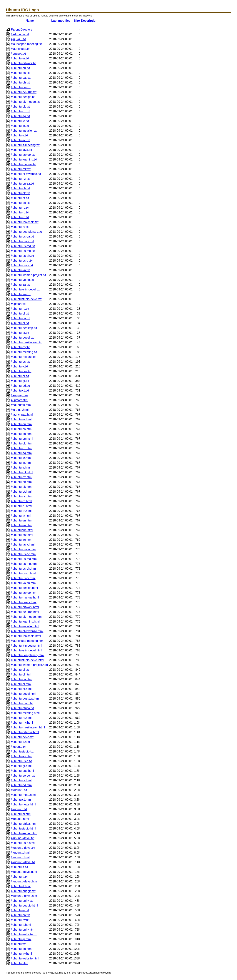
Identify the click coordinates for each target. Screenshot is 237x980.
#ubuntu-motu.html (23, 795)
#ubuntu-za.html (22, 525)
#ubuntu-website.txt (24, 934)
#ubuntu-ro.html (21, 501)
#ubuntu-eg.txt (20, 116)
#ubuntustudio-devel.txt (26, 299)
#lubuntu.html (20, 819)
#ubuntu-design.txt (23, 97)
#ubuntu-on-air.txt (22, 184)
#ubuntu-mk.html (22, 472)
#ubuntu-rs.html (21, 718)
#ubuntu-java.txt (21, 150)
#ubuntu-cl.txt (20, 313)
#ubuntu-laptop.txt (23, 155)
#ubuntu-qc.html (22, 496)
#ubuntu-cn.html (22, 949)
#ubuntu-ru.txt (20, 212)
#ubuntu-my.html (22, 723)
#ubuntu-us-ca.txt (22, 236)
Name (30, 21)
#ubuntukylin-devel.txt (25, 289)
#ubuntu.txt (18, 944)
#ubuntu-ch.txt (20, 82)
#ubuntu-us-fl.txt (22, 761)
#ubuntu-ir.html (21, 468)
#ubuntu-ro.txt (20, 208)
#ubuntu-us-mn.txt (23, 251)
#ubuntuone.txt (21, 294)
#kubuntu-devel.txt (23, 862)
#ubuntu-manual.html (25, 597)
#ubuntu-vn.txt (20, 270)
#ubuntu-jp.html (21, 939)
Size (77, 21)
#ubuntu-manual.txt (24, 164)
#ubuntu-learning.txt (24, 159)
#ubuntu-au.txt (20, 68)
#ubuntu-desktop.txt (24, 328)
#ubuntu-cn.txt (20, 915)
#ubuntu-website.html (25, 958)
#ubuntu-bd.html (22, 785)
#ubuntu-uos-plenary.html (28, 655)
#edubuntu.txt (20, 34)
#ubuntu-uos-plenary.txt (26, 232)
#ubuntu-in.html (21, 463)
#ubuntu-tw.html (21, 954)
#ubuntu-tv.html (21, 516)
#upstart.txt (18, 304)
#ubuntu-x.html (21, 742)
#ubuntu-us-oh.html (24, 569)
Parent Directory (22, 30)
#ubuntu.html (20, 963)
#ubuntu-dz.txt (20, 111)
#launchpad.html (22, 415)
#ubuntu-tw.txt (20, 920)
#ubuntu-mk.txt (21, 169)
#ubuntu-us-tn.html (23, 573)
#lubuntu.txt (19, 747)
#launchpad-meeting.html (28, 641)
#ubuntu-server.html (24, 833)
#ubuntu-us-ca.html (24, 549)
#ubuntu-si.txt (20, 670)
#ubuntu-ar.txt (20, 58)
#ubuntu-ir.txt (20, 135)
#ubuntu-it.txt (20, 867)
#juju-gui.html (20, 410)
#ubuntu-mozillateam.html (28, 727)
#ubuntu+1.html (21, 800)
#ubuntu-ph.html (22, 482)
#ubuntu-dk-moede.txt (25, 102)
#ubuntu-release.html (25, 732)
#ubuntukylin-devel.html (26, 650)
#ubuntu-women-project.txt (28, 275)
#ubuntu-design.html (24, 588)
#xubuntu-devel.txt (23, 848)
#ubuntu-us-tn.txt (22, 261)
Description (89, 21)
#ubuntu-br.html (21, 689)
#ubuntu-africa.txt (22, 708)
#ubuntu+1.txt (20, 391)
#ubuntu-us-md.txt (23, 246)
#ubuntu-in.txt (20, 126)
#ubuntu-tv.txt (20, 227)
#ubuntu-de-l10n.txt (24, 92)
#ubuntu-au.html (22, 424)
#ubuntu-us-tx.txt (22, 265)
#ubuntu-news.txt (22, 737)
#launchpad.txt (21, 49)
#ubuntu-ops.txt (21, 371)
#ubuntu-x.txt (20, 366)
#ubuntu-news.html (23, 804)
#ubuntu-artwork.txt (24, 63)
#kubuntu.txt (19, 809)
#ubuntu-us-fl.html (23, 843)
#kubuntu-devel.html (24, 881)
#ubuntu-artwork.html (25, 607)
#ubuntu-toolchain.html (26, 636)
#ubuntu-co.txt (20, 318)
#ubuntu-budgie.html (24, 905)
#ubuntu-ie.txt (20, 121)
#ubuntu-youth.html (24, 583)
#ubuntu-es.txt (20, 362)
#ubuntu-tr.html (21, 925)
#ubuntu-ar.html (21, 419)
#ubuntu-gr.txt (20, 381)
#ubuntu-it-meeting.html (26, 646)
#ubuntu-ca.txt (20, 73)
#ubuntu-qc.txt (20, 203)
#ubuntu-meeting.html (25, 713)
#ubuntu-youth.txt (22, 280)
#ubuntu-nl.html (21, 684)
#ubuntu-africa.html (24, 824)
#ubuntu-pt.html (21, 492)
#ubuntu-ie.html (21, 458)
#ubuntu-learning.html (25, 622)
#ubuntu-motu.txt (22, 703)
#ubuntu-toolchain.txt (25, 222)
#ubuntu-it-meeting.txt (25, 145)
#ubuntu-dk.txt (20, 107)
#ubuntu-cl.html (21, 674)
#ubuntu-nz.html (22, 477)
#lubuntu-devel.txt (23, 838)
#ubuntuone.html (22, 530)
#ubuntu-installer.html (25, 626)
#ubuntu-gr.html (21, 766)
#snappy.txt (18, 54)
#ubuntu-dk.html (22, 443)
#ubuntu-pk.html (22, 487)
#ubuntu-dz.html (22, 448)
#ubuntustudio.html (23, 828)
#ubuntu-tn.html (21, 511)
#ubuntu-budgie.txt (23, 891)
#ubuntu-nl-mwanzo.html (27, 631)
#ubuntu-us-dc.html (24, 554)
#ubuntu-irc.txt (20, 140)
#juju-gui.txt (19, 39)
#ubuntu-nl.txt (20, 323)
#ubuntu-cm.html (22, 439)
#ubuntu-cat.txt (21, 78)
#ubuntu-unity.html (23, 930)
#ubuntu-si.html (21, 814)
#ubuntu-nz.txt (20, 179)
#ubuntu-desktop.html (25, 699)
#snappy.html (20, 395)
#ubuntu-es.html (22, 756)
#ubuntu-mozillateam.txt (27, 342)
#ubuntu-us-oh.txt (22, 256)
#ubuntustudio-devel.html (27, 660)
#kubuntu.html (20, 857)
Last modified (61, 21)
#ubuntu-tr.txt (20, 877)
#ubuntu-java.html (23, 545)
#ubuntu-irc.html (22, 540)
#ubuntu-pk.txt (20, 193)
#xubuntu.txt (19, 790)
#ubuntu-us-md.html (24, 559)
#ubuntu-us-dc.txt (22, 241)
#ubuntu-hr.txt (20, 376)
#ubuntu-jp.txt (20, 910)
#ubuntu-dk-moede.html (27, 617)
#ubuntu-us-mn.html (24, 564)
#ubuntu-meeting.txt (24, 352)
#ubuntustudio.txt (22, 751)
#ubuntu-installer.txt (24, 131)
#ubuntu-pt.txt (20, 198)
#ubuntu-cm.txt (21, 87)
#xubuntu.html (20, 853)
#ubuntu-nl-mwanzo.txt (26, 174)
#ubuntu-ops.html (22, 771)
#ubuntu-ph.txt (20, 188)
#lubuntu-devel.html (24, 872)
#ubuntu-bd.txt (20, 386)
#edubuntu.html (21, 405)
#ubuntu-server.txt (23, 776)
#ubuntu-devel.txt (22, 338)
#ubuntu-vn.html (22, 520)
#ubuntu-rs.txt (20, 309)
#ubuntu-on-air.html (24, 602)
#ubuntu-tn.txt (20, 217)
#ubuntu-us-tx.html (23, 578)
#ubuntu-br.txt (20, 333)
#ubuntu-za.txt (20, 285)
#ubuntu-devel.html (24, 694)
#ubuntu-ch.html (22, 434)
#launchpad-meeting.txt (26, 44)
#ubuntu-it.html (21, 886)
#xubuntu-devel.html (24, 896)
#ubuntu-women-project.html (30, 665)
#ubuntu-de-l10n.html (25, 612)
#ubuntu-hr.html (21, 780)
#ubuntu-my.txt (21, 347)
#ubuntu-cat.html (22, 535)
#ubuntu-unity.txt (22, 901)
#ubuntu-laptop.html (24, 593)
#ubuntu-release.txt (24, 357)
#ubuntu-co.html (22, 679)
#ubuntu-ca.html (22, 429)
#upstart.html (19, 400)
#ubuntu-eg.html (22, 453)
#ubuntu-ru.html (21, 506)
